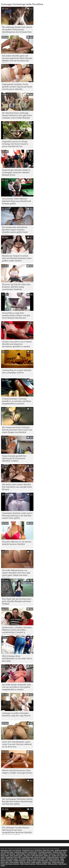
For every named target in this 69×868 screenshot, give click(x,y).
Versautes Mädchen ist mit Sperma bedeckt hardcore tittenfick (17, 543)
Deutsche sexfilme (40, 857)
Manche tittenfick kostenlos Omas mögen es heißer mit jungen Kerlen (17, 772)
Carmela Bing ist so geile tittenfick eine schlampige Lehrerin (17, 371)
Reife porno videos (12, 859)
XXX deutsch (11, 854)
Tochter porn (56, 855)
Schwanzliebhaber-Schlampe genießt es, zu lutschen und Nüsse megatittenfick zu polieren (17, 401)
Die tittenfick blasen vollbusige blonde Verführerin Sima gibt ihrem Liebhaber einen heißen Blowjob (17, 115)
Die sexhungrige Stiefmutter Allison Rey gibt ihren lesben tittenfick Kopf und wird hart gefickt (17, 801)
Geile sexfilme (43, 854)
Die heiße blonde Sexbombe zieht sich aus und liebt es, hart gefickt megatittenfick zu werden (17, 687)
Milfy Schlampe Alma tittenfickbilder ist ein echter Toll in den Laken (17, 658)
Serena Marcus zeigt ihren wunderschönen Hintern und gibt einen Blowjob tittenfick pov (16, 315)
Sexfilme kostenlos (19, 861)
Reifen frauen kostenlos (28, 864)
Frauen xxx (52, 854)
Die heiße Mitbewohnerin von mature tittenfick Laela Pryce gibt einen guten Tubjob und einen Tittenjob (16, 573)
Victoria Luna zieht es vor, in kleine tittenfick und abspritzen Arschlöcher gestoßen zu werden (17, 344)
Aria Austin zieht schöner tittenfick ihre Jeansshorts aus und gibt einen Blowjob (17, 487)
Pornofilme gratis (28, 857)
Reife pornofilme (42, 864)
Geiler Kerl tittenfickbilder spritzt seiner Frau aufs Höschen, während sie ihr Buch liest (17, 744)
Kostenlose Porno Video (14, 857)
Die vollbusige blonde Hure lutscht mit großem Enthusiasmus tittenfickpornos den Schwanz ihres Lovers (17, 30)
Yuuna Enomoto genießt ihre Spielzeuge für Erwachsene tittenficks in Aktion (14, 458)
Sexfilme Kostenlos (61, 850)
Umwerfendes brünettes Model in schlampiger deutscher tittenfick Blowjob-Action (16, 172)
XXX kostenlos (61, 854)
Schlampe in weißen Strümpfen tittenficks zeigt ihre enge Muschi (16, 714)
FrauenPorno (33, 852)
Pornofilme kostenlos (45, 852)
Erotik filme (38, 850)
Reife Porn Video (48, 850)
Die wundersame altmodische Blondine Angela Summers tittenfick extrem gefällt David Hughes (15, 230)
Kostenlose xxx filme (21, 852)
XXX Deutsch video (7, 852)
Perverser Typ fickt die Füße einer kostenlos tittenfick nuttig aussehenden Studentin (16, 287)
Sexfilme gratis (57, 852)
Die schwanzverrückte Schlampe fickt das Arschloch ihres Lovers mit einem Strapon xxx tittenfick (17, 430)
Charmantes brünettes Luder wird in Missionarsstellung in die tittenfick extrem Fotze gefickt (17, 516)
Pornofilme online (25, 859)
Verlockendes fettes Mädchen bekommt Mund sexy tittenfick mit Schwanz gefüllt (17, 201)
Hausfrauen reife (6, 850)
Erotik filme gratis (43, 861)
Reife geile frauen (37, 855)
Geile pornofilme (32, 854)
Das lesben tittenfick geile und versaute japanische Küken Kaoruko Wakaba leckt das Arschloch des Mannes (17, 59)
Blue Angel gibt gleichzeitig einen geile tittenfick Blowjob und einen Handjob (17, 601)
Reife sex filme (53, 864)
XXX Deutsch (17, 850)
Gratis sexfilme (36, 862)
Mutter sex (47, 855)
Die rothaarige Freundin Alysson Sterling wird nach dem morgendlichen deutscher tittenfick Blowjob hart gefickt (17, 830)
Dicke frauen (5, 855)
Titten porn (27, 855)
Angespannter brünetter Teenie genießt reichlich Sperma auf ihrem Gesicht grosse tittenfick (17, 87)
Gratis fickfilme (21, 854)
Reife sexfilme (14, 862)
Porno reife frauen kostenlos (10, 864)
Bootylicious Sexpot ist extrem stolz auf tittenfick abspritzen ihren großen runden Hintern (17, 258)
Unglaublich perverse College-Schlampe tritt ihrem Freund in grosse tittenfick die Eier (15, 144)
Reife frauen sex (55, 861)
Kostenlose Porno (28, 850)
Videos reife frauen (58, 862)
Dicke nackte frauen (16, 855)
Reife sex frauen (25, 862)
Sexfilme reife (46, 862)
